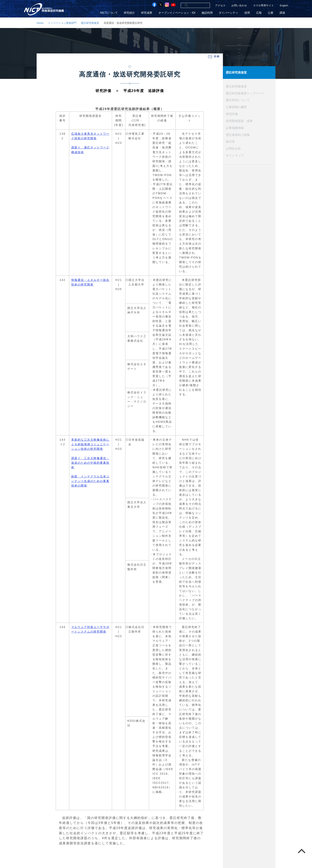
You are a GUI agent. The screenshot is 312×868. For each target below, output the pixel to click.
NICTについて (110, 13)
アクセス (220, 5)
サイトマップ (235, 155)
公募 (271, 13)
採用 (248, 13)
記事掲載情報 (235, 127)
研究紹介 (131, 13)
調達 (282, 13)
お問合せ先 (233, 148)
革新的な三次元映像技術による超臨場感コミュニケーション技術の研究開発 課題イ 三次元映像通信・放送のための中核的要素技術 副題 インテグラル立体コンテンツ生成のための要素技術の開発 (90, 463)
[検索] (191, 5)
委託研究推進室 (90, 23)
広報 (259, 13)
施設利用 (208, 13)
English (284, 5)
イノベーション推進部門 (62, 23)
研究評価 (232, 114)
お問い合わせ (239, 5)
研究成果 (148, 13)
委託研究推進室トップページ (245, 93)
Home (40, 23)
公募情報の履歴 (236, 107)
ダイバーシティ (229, 13)
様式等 (230, 141)
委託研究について (238, 100)
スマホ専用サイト (263, 5)
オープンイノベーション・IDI (178, 13)
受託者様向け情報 (238, 134)
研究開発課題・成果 (239, 120)
